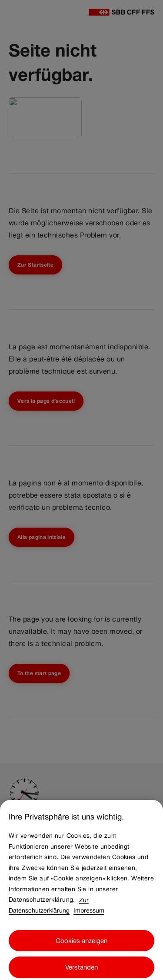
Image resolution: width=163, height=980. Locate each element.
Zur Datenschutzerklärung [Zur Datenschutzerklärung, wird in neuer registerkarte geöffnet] (49, 909)
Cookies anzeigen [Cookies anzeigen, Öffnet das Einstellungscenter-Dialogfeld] (81, 945)
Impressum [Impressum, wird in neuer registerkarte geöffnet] (89, 915)
